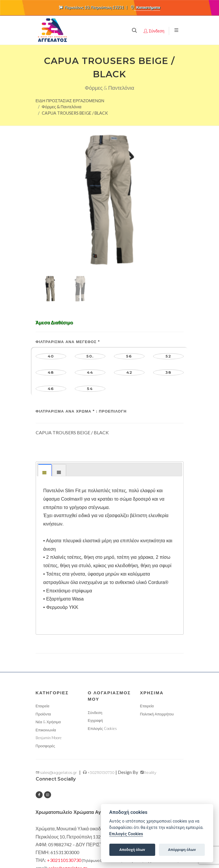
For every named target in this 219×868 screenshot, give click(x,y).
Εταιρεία (43, 624)
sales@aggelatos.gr (56, 691)
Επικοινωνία (46, 648)
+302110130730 (99, 691)
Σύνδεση (95, 631)
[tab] (45, 388)
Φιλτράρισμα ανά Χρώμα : (81, 329)
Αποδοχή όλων (132, 850)
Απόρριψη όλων (182, 850)
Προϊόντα (43, 632)
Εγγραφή (95, 639)
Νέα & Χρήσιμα (48, 640)
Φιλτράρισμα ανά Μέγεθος (68, 260)
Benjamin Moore (49, 656)
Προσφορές (45, 664)
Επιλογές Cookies (103, 647)
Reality (148, 691)
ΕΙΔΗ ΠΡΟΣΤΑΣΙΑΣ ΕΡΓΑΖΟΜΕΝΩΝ (70, 101)
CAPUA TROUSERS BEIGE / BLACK (75, 113)
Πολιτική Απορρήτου (157, 632)
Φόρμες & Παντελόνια (62, 107)
